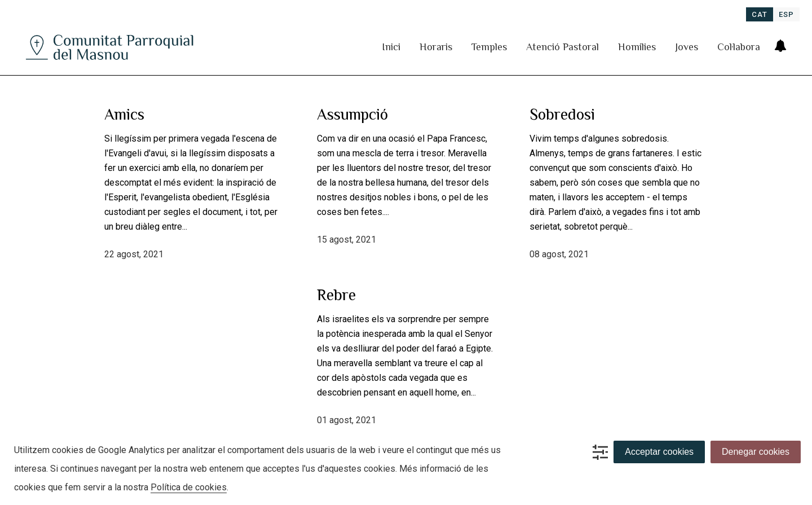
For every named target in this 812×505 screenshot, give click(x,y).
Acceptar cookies (659, 452)
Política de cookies (189, 487)
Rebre (336, 295)
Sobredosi (562, 114)
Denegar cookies (756, 452)
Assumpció (352, 114)
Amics (124, 114)
